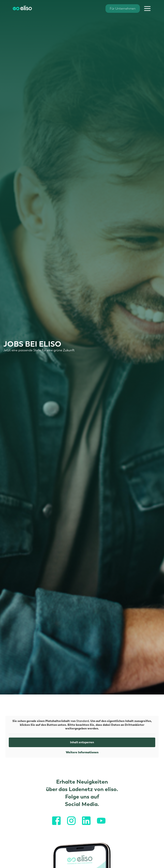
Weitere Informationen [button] (82, 752)
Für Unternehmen (123, 9)
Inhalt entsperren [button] (82, 742)
